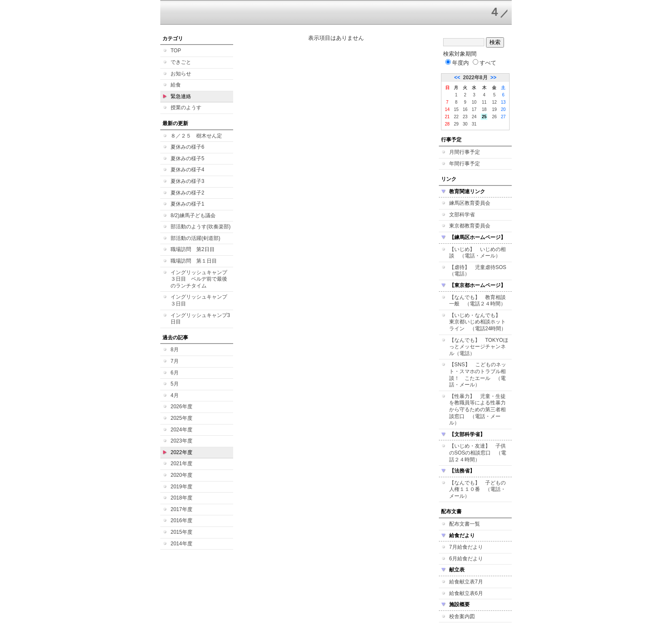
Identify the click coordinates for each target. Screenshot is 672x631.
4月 (175, 395)
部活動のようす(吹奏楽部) (201, 227)
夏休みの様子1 (187, 204)
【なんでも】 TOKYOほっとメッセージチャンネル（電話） (479, 347)
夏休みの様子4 (187, 170)
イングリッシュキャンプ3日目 (200, 319)
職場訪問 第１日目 (194, 261)
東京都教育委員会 (470, 226)
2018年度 (181, 498)
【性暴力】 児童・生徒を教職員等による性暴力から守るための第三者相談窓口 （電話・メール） (477, 410)
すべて (484, 63)
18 (484, 109)
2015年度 (181, 532)
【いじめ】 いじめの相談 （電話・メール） (477, 253)
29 (456, 124)
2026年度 (181, 407)
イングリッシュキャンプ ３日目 (201, 300)
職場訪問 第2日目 (193, 249)
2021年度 (181, 464)
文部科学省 (462, 215)
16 (465, 109)
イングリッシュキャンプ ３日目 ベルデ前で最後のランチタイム (201, 279)
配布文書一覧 (465, 524)
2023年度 (181, 441)
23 (465, 117)
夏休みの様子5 (187, 158)
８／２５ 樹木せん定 (196, 136)
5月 (175, 384)
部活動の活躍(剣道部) (195, 238)
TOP (176, 51)
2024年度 (181, 430)
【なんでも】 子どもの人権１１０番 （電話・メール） (477, 489)
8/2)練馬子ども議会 (193, 215)
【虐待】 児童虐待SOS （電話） (480, 271)
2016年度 (181, 520)
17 (474, 109)
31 (474, 124)
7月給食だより (466, 547)
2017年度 (181, 509)
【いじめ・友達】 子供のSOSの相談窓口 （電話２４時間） (478, 453)
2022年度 (181, 452)
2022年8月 (475, 78)
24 (474, 117)
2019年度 (181, 487)
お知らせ (181, 74)
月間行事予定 (465, 152)
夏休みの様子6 (187, 147)
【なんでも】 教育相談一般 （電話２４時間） (477, 301)
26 (494, 117)
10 (474, 102)
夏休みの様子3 (187, 181)
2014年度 (181, 544)
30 (465, 124)
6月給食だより (466, 559)
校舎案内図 (462, 616)
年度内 (457, 63)
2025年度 (181, 418)
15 (456, 109)
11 (484, 102)
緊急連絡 (181, 96)
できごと (181, 62)
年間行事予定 (465, 164)
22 (456, 117)
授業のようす (186, 108)
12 (494, 102)
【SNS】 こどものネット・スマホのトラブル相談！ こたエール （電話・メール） (478, 375)
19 (494, 109)
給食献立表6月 (466, 593)
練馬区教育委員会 (470, 203)
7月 (175, 361)
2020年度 (181, 475)
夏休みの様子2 (187, 193)
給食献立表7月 (466, 582)
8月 (175, 350)
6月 (175, 373)
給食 (176, 85)
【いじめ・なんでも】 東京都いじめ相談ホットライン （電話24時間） (478, 322)
